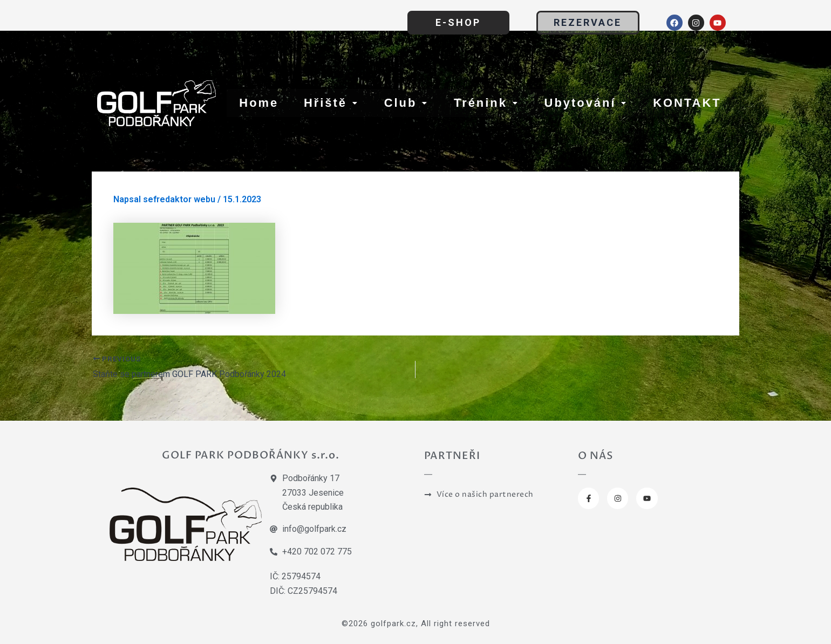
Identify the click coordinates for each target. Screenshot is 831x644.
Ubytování (586, 103)
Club (406, 103)
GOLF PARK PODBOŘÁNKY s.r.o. (251, 455)
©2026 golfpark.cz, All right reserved (416, 623)
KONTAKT (687, 103)
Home (259, 103)
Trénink (486, 103)
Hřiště (331, 103)
